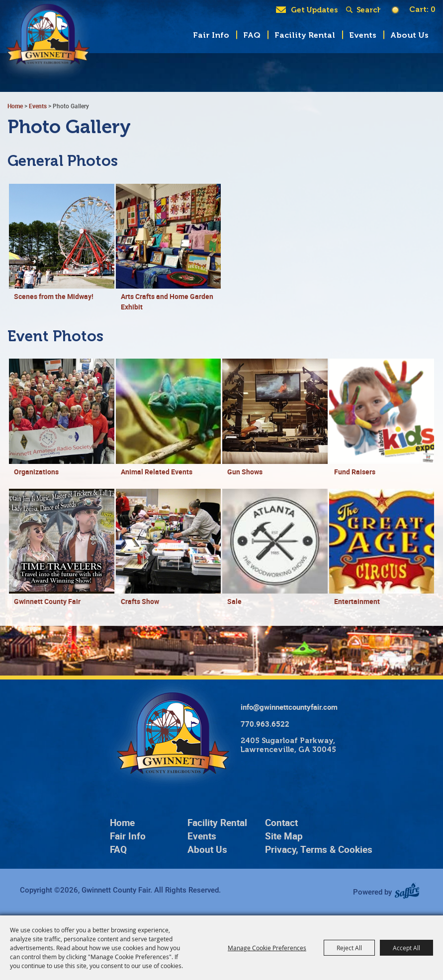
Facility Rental (305, 35)
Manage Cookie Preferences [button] (267, 948)
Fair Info (211, 35)
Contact (281, 823)
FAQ (252, 35)
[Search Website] (368, 10)
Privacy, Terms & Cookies (319, 849)
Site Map (284, 836)
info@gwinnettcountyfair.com (289, 707)
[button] (62, 248)
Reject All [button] (349, 948)
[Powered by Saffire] (410, 892)
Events (363, 35)
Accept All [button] (406, 948)
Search (351, 10)
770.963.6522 (265, 724)
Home (15, 106)
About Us (409, 35)
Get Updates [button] (314, 10)
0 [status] (433, 9)
